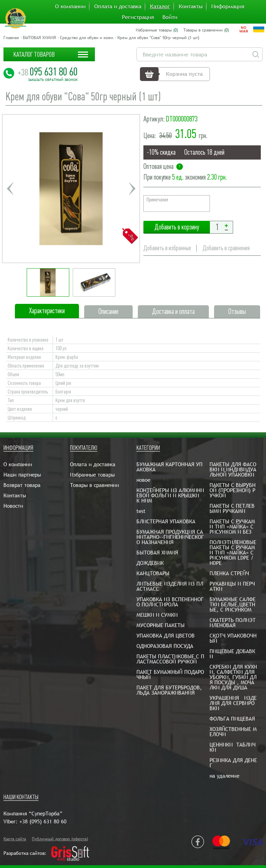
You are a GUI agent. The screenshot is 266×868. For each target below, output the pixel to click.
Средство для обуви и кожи (87, 38)
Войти (170, 17)
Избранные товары (92, 475)
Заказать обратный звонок (53, 80)
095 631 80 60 (48, 72)
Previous (10, 189)
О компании (70, 7)
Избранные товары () (157, 30)
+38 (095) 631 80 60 (43, 821)
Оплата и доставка (118, 7)
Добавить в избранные (167, 248)
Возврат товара (22, 485)
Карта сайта (15, 839)
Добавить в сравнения (227, 248)
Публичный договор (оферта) (60, 839)
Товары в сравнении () (206, 30)
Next (132, 189)
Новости (13, 506)
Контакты (191, 7)
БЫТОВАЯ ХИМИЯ (39, 38)
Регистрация (138, 17)
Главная (11, 38)
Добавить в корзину (177, 227)
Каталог (160, 7)
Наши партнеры (22, 475)
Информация (228, 7)
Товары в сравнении (95, 485)
